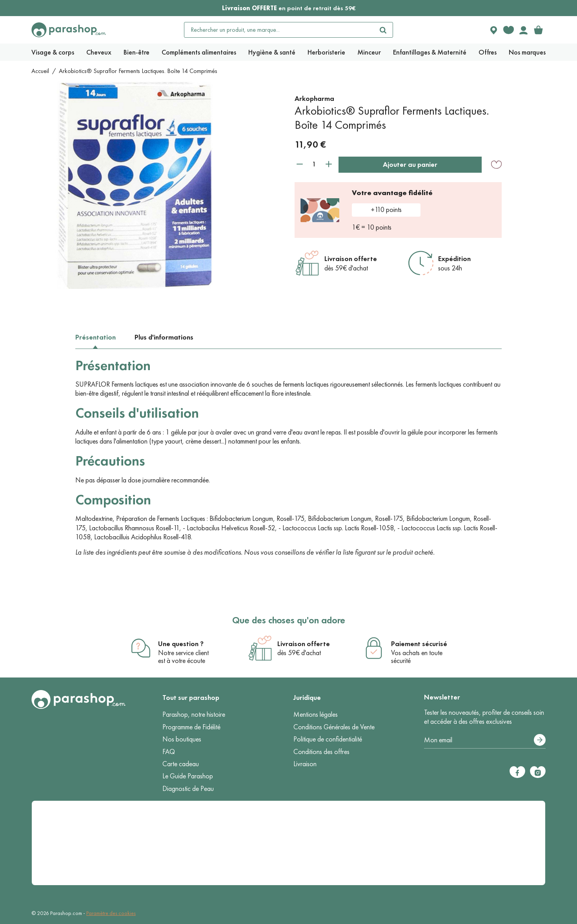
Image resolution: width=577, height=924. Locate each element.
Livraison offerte (351, 259)
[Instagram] (538, 772)
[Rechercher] (383, 30)
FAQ (169, 752)
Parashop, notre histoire (194, 714)
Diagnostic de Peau (188, 789)
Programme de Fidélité (191, 727)
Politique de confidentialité (328, 739)
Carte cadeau (181, 764)
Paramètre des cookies (111, 913)
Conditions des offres (321, 752)
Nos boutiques (182, 739)
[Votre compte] (523, 30)
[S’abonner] (540, 740)
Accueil (40, 71)
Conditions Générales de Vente (334, 727)
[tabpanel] (288, 457)
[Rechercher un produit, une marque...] (279, 30)
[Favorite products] (508, 30)
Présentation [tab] (96, 337)
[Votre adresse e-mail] (485, 740)
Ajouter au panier (410, 164)
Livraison (305, 764)
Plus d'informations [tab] (164, 337)
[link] (538, 30)
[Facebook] (517, 772)
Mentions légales (316, 714)
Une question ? (181, 644)
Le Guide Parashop (188, 776)
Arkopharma (314, 99)
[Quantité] (314, 164)
